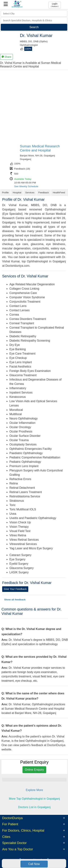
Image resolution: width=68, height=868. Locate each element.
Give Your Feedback (15, 589)
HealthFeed (59, 193)
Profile (5, 193)
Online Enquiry (34, 770)
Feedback (43, 193)
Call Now (34, 864)
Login (55, 5)
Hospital (17, 193)
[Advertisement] (34, 108)
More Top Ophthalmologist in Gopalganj (34, 799)
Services (30, 193)
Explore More (34, 790)
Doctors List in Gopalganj (34, 807)
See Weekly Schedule (26, 186)
